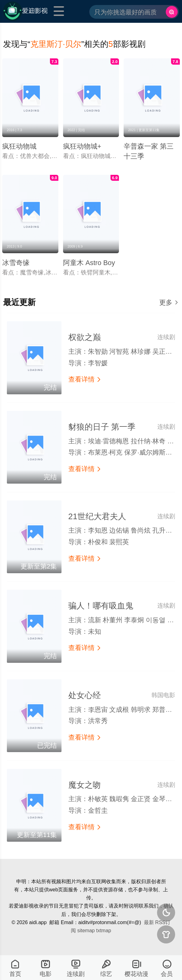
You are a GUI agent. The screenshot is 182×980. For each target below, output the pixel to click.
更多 (169, 302)
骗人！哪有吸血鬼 (101, 606)
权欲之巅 (85, 337)
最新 (149, 922)
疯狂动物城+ (82, 146)
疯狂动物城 (19, 146)
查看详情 (85, 379)
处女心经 (85, 695)
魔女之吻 (85, 785)
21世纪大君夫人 (97, 516)
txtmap (104, 930)
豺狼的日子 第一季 (102, 427)
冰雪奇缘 (16, 263)
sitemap (86, 930)
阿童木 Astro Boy (89, 263)
